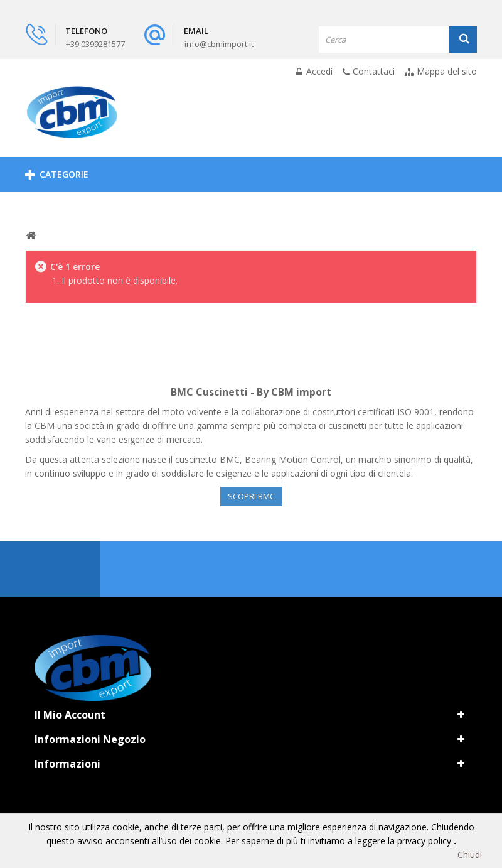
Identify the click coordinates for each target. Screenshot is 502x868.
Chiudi (470, 854)
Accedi (318, 71)
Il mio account (70, 715)
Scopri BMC (251, 496)
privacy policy (425, 841)
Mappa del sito (447, 71)
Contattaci (374, 71)
